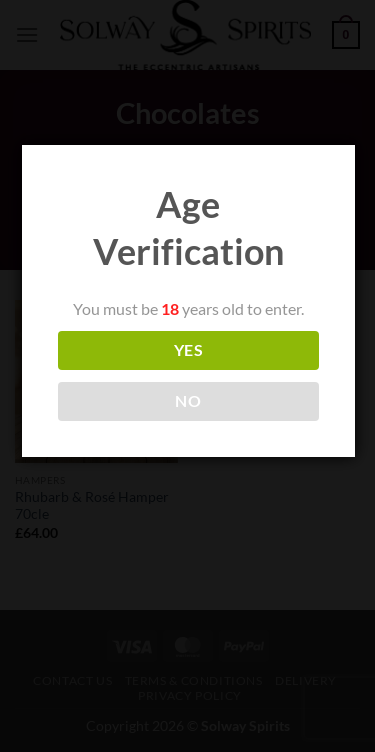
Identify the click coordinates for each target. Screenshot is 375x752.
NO (188, 401)
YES (188, 350)
